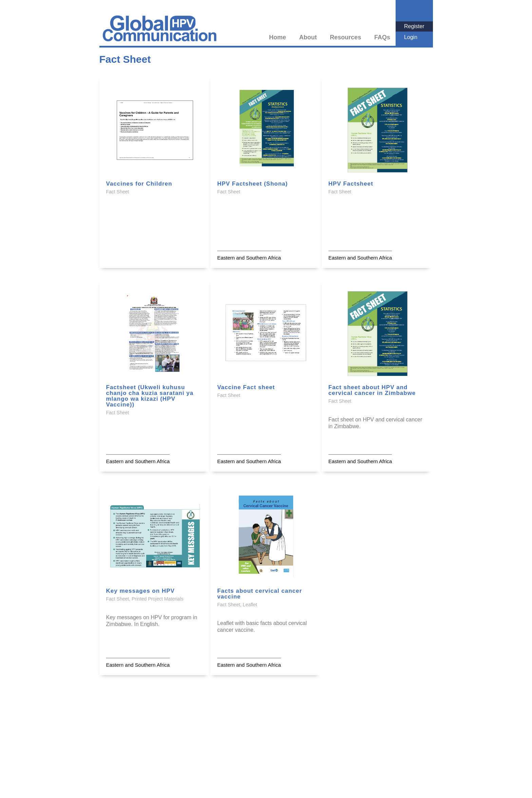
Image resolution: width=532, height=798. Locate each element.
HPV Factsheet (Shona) (252, 184)
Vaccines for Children (139, 184)
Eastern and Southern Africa (249, 258)
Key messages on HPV (140, 591)
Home (278, 37)
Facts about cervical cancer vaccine (260, 594)
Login (411, 37)
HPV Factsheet (351, 184)
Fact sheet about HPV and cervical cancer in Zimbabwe (372, 390)
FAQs (382, 37)
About (308, 37)
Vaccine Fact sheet (246, 387)
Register (414, 26)
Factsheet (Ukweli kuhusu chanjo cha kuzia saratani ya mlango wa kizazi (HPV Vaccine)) (150, 396)
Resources (345, 37)
